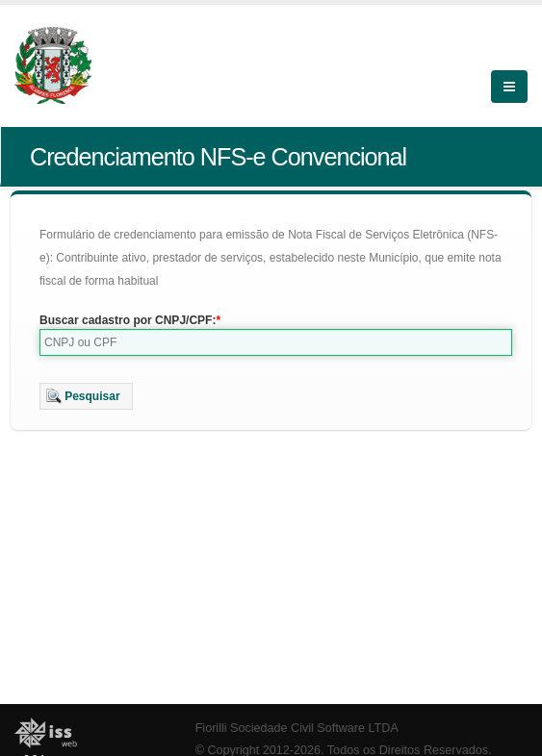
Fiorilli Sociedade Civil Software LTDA (297, 728)
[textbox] (276, 342)
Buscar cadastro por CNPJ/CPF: (128, 320)
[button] (86, 396)
